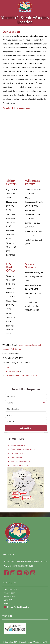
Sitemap (7, 603)
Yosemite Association (28, 345)
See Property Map (18, 445)
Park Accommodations (20, 461)
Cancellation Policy (19, 453)
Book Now (26, 428)
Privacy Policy (9, 593)
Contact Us (8, 600)
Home (9, 367)
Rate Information (18, 457)
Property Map (9, 596)
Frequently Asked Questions (23, 449)
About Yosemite (13, 371)
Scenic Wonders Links (20, 465)
